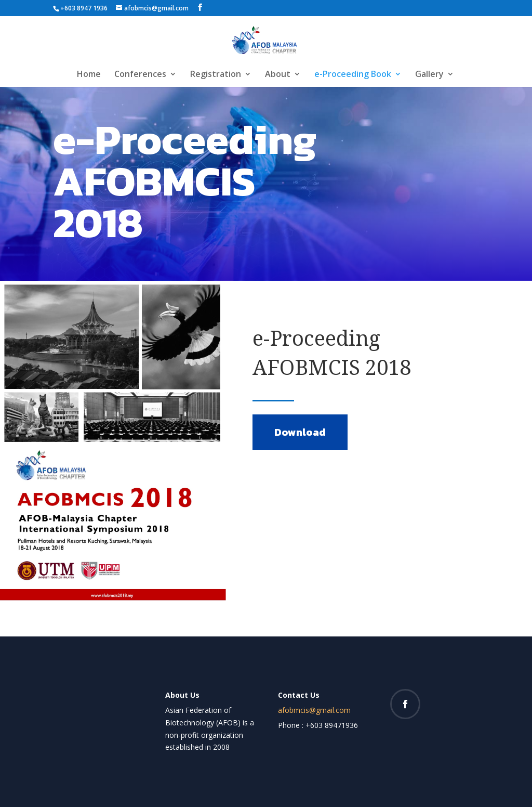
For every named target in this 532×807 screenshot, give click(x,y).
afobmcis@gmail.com (314, 710)
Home (89, 75)
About (278, 75)
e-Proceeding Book (353, 75)
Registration (216, 75)
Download (300, 432)
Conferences (140, 75)
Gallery (429, 75)
